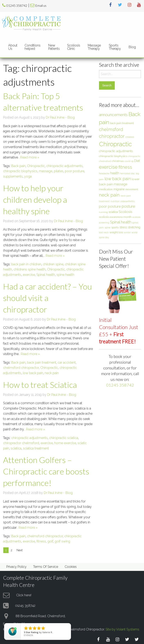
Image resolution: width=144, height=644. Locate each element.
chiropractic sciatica (64, 438)
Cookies (71, 567)
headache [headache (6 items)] (104, 173)
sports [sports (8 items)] (115, 227)
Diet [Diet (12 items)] (137, 161)
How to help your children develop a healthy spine (35, 200)
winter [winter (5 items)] (127, 232)
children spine (53, 264)
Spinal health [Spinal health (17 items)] (121, 222)
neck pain (52, 373)
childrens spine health (30, 269)
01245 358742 (17, 5)
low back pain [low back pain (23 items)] (118, 179)
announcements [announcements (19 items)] (113, 115)
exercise (29, 275)
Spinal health (46, 275)
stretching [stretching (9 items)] (134, 227)
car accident (67, 363)
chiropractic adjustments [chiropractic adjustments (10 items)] (116, 151)
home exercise (65, 443)
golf (50, 541)
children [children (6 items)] (130, 137)
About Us (13, 47)
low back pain (33, 373)
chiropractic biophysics (20, 171)
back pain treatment (42, 363)
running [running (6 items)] (103, 212)
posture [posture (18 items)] (128, 206)
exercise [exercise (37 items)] (108, 167)
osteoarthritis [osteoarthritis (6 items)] (128, 201)
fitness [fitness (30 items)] (125, 167)
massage (46, 171)
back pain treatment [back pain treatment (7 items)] (122, 123)
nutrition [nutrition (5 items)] (115, 201)
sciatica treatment (36, 448)
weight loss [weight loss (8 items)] (116, 232)
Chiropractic (36, 166)
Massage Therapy (94, 47)
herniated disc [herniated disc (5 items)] (128, 173)
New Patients (54, 47)
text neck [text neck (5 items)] (104, 232)
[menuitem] (13, 47)
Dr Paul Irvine (55, 117)
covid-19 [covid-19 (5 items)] (129, 161)
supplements (13, 176)
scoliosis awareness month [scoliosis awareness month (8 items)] (115, 217)
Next (20, 550)
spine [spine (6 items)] (107, 227)
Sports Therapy (115, 47)
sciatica (16, 448)
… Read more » (29, 157)
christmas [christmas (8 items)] (118, 161)
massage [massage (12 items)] (120, 184)
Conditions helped (33, 47)
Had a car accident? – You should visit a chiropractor (47, 298)
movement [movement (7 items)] (132, 189)
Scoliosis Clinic (74, 47)
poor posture (75, 171)
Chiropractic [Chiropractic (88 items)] (115, 144)
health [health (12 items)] (115, 173)
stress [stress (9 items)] (123, 227)
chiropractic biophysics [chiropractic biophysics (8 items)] (113, 156)
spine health (65, 275)
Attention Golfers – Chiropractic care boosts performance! (46, 471)
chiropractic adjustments (64, 166)
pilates (59, 171)
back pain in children (26, 264)
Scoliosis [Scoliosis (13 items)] (125, 212)
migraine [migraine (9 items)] (119, 189)
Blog (132, 47)
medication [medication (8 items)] (106, 189)
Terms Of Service (46, 567)
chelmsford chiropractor (21, 368)
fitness (41, 541)
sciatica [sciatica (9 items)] (113, 212)
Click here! (24, 595)
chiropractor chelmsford (21, 443)
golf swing (62, 541)
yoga (28, 176)
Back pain (18, 166)
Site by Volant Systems (122, 629)
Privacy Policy (16, 567)
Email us (41, 5)
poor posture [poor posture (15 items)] (110, 206)
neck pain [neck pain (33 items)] (109, 195)
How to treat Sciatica (40, 385)
